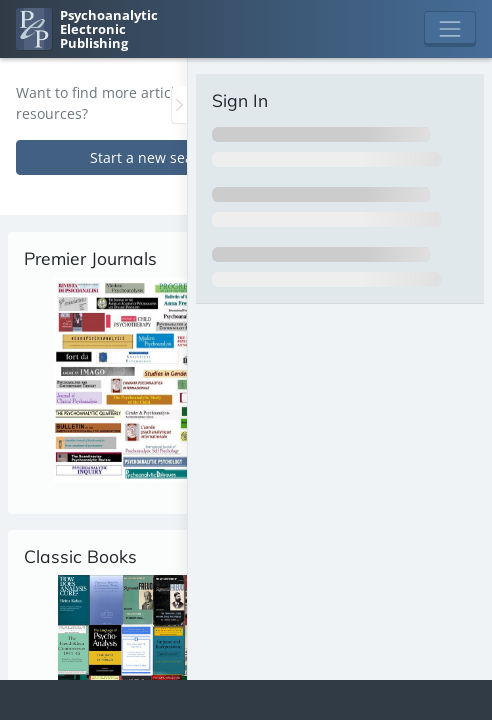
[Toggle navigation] (450, 29)
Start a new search (152, 157)
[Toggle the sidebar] (179, 104)
